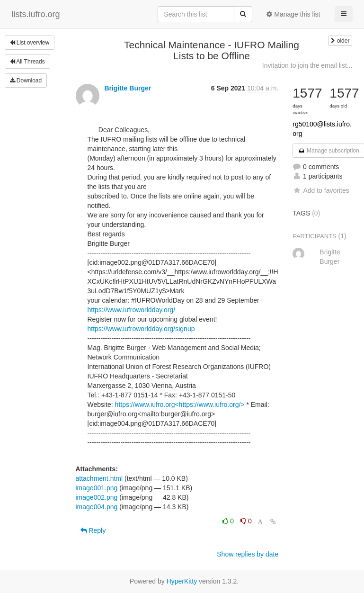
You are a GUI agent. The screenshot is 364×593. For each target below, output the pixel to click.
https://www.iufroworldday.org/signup (141, 329)
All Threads (27, 62)
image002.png (97, 497)
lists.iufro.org (36, 14)
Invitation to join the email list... (307, 65)
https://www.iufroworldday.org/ (132, 310)
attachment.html (99, 478)
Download (26, 81)
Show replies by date (248, 554)
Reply (93, 530)
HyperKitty (182, 581)
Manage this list (293, 14)
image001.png (97, 488)
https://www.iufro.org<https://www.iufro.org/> (180, 404)
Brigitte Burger (128, 88)
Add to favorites (321, 190)
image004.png (97, 507)
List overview (30, 43)
